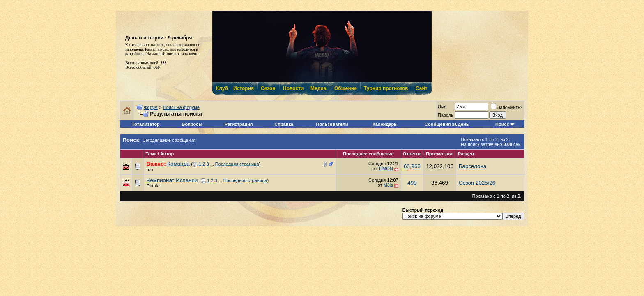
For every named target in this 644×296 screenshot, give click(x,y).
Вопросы (192, 124)
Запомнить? (507, 107)
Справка (284, 124)
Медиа (318, 88)
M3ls (388, 185)
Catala (153, 186)
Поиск (502, 124)
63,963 (412, 166)
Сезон (268, 88)
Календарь (385, 124)
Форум (151, 107)
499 (412, 183)
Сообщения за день (447, 124)
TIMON (385, 169)
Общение (345, 88)
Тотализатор (146, 124)
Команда (178, 164)
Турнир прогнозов (385, 88)
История (243, 88)
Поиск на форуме (181, 107)
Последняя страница (237, 164)
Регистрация (239, 124)
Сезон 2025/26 (477, 183)
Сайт (422, 88)
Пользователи (332, 124)
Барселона (473, 166)
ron (150, 169)
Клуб (222, 88)
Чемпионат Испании (172, 180)
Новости (293, 88)
